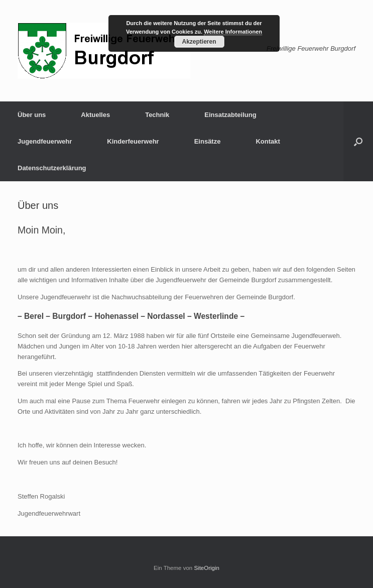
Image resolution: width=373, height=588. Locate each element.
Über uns (32, 115)
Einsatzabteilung (230, 115)
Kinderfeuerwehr (133, 141)
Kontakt (268, 141)
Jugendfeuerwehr (45, 141)
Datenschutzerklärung (52, 168)
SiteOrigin (207, 568)
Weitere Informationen (233, 32)
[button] (358, 141)
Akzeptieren (199, 42)
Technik (157, 115)
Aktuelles (95, 115)
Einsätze (208, 141)
